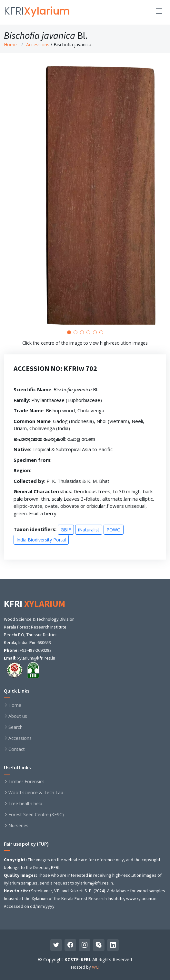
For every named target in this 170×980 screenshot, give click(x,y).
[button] (69, 341)
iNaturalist (89, 539)
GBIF (66, 539)
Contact (17, 749)
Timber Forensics (26, 782)
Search (15, 727)
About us (18, 716)
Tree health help (25, 804)
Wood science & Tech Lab (36, 793)
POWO (114, 539)
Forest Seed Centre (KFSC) (36, 815)
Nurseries (18, 826)
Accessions (38, 45)
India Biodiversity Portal (41, 549)
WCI (96, 967)
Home (10, 45)
